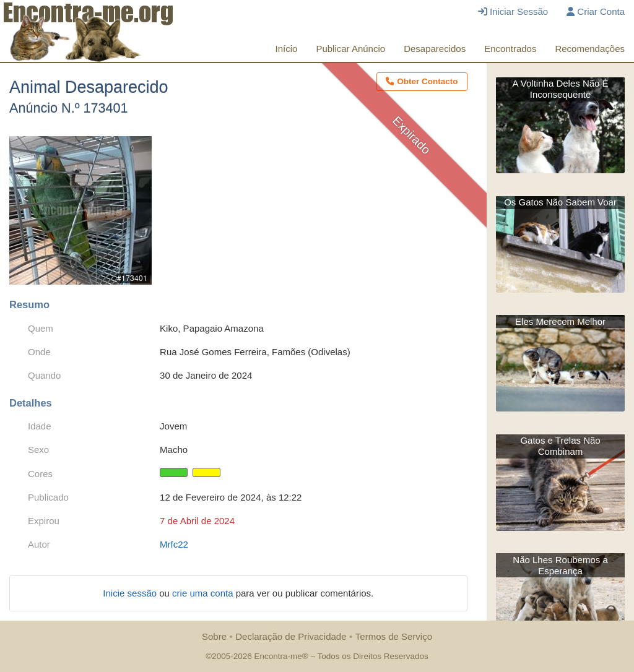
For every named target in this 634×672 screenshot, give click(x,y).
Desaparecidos (435, 49)
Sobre (214, 636)
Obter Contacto (422, 81)
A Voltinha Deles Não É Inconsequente (561, 89)
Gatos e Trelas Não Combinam (560, 446)
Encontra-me (278, 656)
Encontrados (510, 49)
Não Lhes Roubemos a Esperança (560, 565)
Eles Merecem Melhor (560, 321)
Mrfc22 (174, 544)
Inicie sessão (131, 593)
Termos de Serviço (394, 636)
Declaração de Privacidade (291, 636)
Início (287, 49)
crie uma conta (204, 593)
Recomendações (590, 49)
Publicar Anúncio (350, 49)
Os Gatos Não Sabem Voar (560, 202)
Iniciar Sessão (513, 11)
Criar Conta (596, 11)
